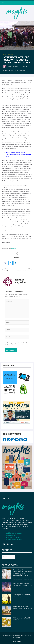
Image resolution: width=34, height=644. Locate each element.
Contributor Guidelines (14, 537)
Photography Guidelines (14, 539)
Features (11, 54)
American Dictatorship (21, 606)
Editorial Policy (11, 535)
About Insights (17, 641)
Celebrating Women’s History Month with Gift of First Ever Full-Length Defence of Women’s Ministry (22, 573)
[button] (5, 263)
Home (4, 54)
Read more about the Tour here (15, 152)
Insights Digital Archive (14, 533)
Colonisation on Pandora (22, 583)
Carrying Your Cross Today (22, 595)
